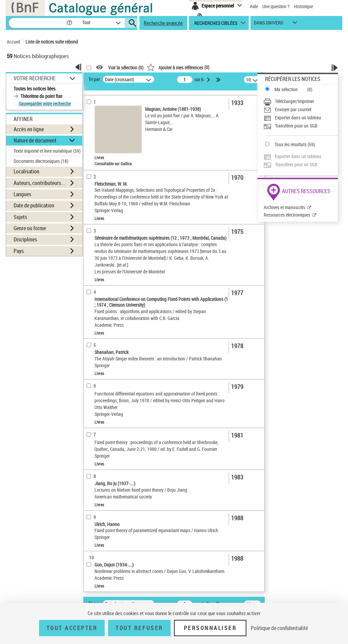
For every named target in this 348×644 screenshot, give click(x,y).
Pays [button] (19, 251)
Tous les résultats (291, 144)
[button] (69, 23)
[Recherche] (37, 23)
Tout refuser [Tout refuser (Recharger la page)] (139, 628)
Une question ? (276, 6)
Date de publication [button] (34, 205)
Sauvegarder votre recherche (45, 104)
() (178, 67)
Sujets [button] (20, 217)
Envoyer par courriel (293, 109)
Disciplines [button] (25, 239)
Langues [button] (22, 194)
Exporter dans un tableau (298, 117)
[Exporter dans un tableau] (301, 118)
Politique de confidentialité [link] (279, 628)
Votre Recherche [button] (35, 78)
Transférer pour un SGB (296, 126)
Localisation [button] (27, 171)
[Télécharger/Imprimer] (301, 101)
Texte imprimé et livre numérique (47, 151)
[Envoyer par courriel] (301, 109)
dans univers (268, 24)
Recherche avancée (163, 23)
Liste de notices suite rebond (52, 42)
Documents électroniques (41, 161)
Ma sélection (286, 89)
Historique (303, 6)
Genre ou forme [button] (30, 228)
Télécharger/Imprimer (294, 101)
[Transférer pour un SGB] (301, 126)
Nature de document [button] (35, 140)
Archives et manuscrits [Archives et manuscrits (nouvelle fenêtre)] (284, 207)
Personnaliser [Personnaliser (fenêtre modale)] (210, 628)
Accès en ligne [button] (29, 129)
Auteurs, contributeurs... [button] (39, 183)
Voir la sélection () (126, 67)
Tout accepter (72, 628)
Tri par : (95, 79)
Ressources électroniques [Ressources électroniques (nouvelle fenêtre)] (287, 215)
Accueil (13, 42)
